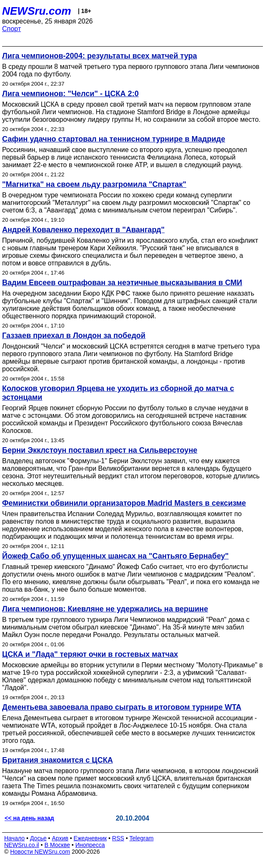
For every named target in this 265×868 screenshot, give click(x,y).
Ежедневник (90, 838)
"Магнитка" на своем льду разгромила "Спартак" (94, 184)
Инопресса (90, 845)
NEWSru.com (37, 11)
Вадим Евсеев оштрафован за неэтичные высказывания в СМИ (122, 283)
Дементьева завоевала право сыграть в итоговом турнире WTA (122, 707)
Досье (38, 838)
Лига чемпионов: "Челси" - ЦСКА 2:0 (70, 94)
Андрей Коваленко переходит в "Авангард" (83, 230)
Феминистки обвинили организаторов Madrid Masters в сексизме (124, 503)
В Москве (57, 845)
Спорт (12, 29)
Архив (60, 838)
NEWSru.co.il (22, 845)
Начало (14, 838)
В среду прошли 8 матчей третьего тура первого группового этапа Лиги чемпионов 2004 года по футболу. (131, 70)
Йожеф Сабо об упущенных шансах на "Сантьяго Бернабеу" (115, 556)
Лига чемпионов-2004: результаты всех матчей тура (100, 56)
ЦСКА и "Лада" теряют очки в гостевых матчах (90, 654)
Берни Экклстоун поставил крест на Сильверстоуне (100, 450)
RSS (118, 838)
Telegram (142, 838)
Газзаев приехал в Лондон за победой (74, 336)
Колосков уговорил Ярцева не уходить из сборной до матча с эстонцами (118, 393)
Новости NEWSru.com (40, 852)
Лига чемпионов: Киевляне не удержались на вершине (105, 609)
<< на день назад (29, 818)
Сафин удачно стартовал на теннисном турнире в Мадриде (114, 139)
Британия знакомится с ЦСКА (57, 760)
